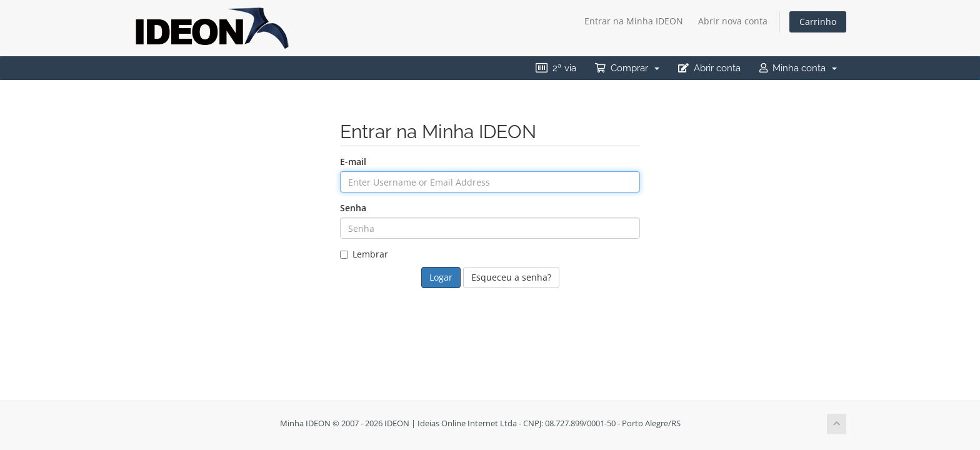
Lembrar (364, 254)
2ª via (556, 68)
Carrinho (818, 22)
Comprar (627, 68)
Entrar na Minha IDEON (634, 21)
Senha (353, 208)
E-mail (353, 162)
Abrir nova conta (733, 21)
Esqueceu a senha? (511, 277)
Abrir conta (709, 68)
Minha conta (798, 68)
